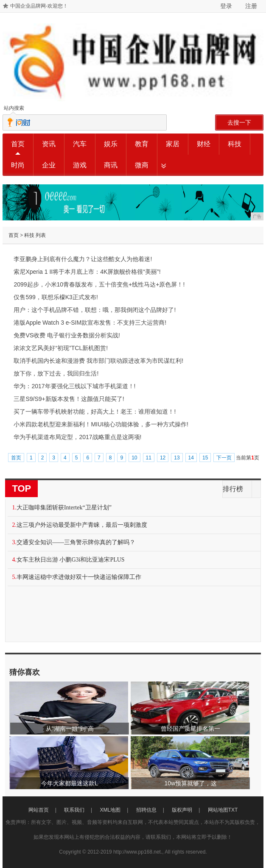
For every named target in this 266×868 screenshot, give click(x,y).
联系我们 (74, 810)
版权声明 (182, 810)
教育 (142, 144)
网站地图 (218, 810)
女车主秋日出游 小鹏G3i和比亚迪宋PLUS (71, 560)
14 (191, 458)
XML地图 (111, 810)
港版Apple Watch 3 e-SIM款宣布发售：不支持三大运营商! (90, 323)
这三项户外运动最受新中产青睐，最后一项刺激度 (82, 525)
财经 (204, 144)
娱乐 (111, 144)
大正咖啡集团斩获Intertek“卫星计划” (64, 508)
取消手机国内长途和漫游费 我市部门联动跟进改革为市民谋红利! (98, 361)
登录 (226, 6)
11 (149, 458)
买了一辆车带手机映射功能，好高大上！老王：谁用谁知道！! (95, 412)
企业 (49, 165)
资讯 (49, 144)
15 (205, 458)
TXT (233, 810)
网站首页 (39, 810)
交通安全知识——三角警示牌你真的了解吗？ (76, 542)
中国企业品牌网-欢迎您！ (39, 6)
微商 (142, 165)
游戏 (80, 165)
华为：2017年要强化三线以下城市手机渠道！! (74, 386)
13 (177, 458)
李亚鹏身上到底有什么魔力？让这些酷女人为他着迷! (83, 259)
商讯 (111, 165)
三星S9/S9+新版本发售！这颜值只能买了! (69, 399)
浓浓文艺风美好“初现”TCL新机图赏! (61, 348)
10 (134, 458)
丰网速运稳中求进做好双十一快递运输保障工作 (79, 577)
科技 (235, 144)
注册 (251, 6)
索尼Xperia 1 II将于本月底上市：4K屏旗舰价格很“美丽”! (87, 272)
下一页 (224, 458)
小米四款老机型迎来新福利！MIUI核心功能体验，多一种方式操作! (101, 424)
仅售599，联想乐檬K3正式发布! (56, 297)
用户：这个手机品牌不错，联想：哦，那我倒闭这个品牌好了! (95, 310)
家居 (173, 144)
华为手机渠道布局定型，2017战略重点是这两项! (77, 437)
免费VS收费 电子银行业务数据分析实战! (67, 335)
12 (163, 458)
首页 (18, 144)
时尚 (18, 165)
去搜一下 (239, 122)
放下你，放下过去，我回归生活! (56, 373)
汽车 (80, 144)
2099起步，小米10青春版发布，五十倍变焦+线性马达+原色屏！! (99, 284)
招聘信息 (146, 810)
